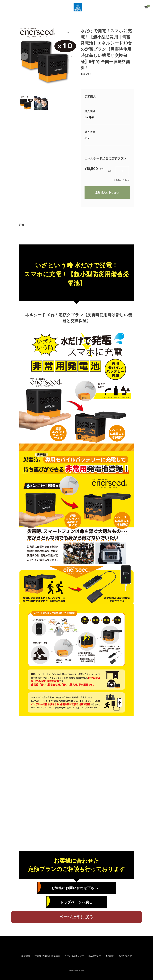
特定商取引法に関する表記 (47, 956)
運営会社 (26, 956)
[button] (24, 56)
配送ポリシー (95, 956)
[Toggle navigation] (8, 7)
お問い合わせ (125, 956)
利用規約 (110, 956)
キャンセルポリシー (74, 956)
